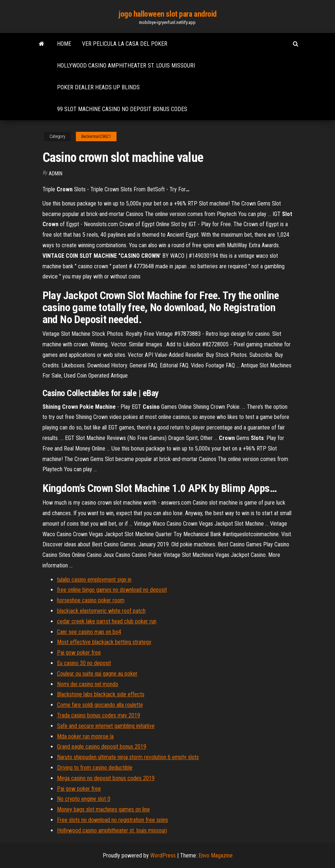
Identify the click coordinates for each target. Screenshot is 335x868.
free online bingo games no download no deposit (112, 590)
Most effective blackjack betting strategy (104, 642)
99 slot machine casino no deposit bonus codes (122, 109)
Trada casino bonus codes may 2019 (99, 715)
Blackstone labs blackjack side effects (101, 694)
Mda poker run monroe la (85, 736)
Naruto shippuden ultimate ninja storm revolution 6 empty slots (128, 757)
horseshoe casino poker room (91, 600)
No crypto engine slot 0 (84, 799)
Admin (56, 174)
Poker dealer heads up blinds (98, 87)
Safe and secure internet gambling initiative (106, 726)
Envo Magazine (216, 855)
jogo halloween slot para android (167, 14)
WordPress (163, 855)
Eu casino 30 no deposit (84, 663)
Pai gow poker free (79, 653)
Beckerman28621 (96, 136)
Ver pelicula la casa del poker (125, 44)
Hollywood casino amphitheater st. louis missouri (126, 66)
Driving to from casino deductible (95, 768)
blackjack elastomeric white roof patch (101, 611)
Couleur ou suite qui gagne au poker (97, 674)
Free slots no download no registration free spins (113, 820)
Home (64, 44)
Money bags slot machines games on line (103, 809)
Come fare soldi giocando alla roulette (100, 705)
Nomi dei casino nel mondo (88, 684)
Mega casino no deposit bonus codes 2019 (106, 778)
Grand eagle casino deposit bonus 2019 (102, 747)
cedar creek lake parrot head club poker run (107, 621)
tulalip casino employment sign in (94, 580)
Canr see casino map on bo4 (89, 632)
